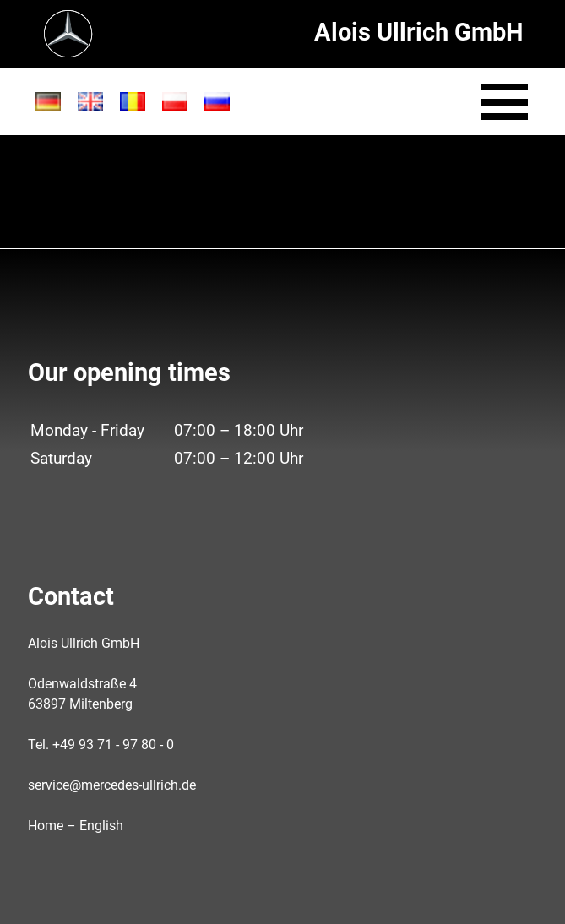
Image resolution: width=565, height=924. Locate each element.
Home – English (76, 826)
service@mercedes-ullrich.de (112, 785)
